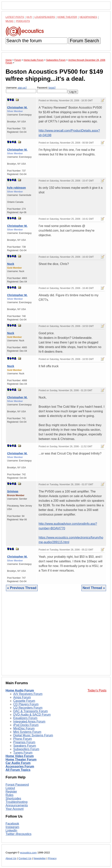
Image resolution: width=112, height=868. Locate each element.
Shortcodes (13, 798)
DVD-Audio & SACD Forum (32, 715)
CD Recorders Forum (28, 708)
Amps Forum (22, 697)
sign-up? (22, 88)
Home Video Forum (20, 756)
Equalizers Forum (25, 718)
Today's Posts (97, 690)
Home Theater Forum (21, 759)
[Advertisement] (56, 636)
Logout (10, 788)
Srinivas (13, 491)
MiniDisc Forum (24, 728)
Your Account (15, 809)
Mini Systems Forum (27, 732)
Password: (52, 90)
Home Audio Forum (20, 690)
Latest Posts (15, 17)
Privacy (52, 858)
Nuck (11, 264)
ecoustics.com (28, 853)
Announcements (17, 805)
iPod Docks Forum (26, 725)
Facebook (12, 824)
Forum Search (84, 41)
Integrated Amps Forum (29, 722)
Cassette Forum (24, 701)
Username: (21, 90)
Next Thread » (94, 588)
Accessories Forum (20, 766)
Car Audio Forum (18, 763)
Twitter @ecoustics (19, 834)
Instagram (12, 827)
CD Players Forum (26, 704)
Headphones (88, 17)
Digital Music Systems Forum (33, 735)
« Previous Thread (22, 588)
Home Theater (67, 17)
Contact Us (25, 858)
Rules (10, 795)
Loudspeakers (45, 17)
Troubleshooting (17, 802)
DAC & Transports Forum (31, 711)
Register (11, 792)
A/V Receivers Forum (28, 694)
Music (10, 21)
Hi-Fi (29, 17)
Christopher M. (17, 107)
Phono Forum (23, 739)
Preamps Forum (24, 742)
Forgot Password (17, 785)
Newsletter (40, 858)
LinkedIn (11, 830)
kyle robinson (17, 188)
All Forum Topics (18, 770)
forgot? (52, 88)
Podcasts (23, 21)
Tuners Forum (23, 753)
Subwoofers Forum (26, 749)
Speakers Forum (25, 746)
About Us (11, 858)
